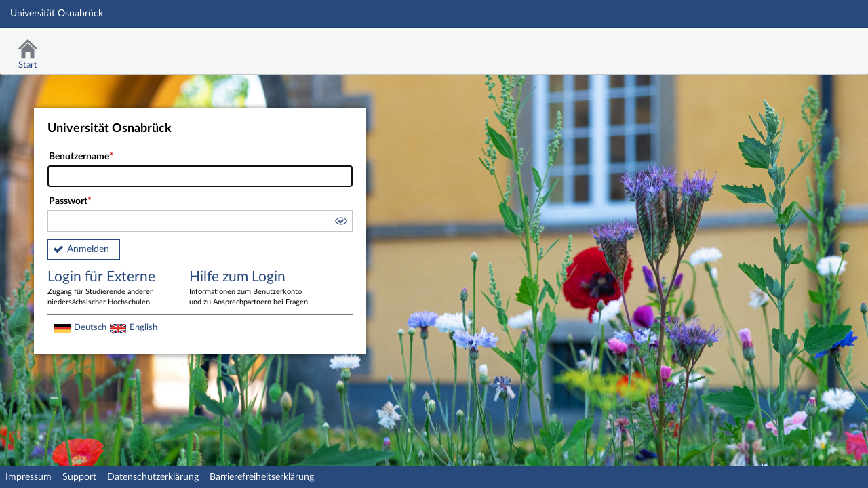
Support (79, 477)
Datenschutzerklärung (153, 477)
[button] (340, 223)
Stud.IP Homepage (816, 46)
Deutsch (90, 327)
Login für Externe (108, 289)
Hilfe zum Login (250, 289)
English (143, 327)
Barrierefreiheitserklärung (262, 477)
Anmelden (88, 249)
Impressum (28, 477)
